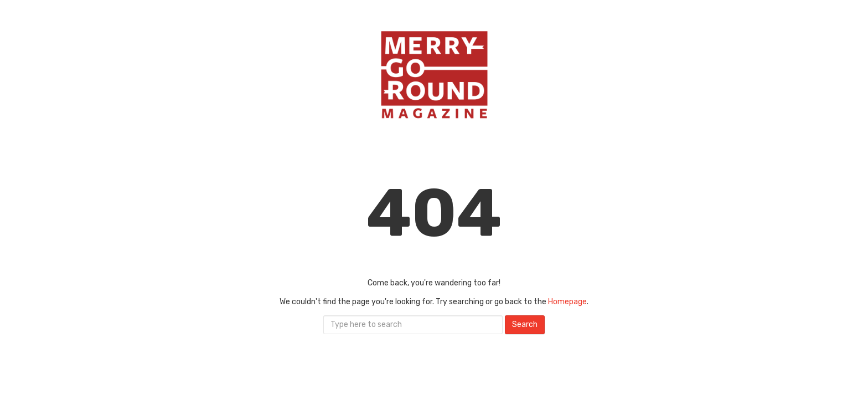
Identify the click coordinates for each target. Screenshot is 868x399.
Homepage (567, 302)
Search (525, 324)
